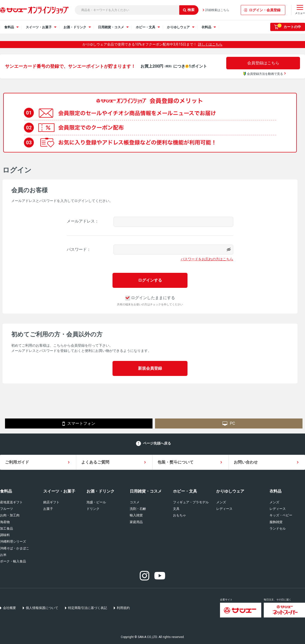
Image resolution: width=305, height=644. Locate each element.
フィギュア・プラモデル (191, 502)
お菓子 (48, 509)
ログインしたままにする (150, 298)
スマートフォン (79, 424)
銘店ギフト (51, 502)
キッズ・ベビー (281, 515)
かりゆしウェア (230, 491)
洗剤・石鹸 (138, 509)
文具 (176, 509)
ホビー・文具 (185, 491)
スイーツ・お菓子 (59, 491)
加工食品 (6, 528)
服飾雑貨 (276, 522)
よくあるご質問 (95, 462)
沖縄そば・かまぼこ (15, 548)
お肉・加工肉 (10, 515)
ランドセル (278, 528)
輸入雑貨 (136, 515)
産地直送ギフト (11, 502)
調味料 (5, 535)
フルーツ (6, 509)
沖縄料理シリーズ (13, 542)
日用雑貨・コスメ (146, 491)
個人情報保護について (42, 608)
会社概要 (9, 608)
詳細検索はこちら (217, 10)
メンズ (221, 502)
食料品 (6, 491)
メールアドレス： (83, 221)
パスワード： (79, 249)
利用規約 (123, 608)
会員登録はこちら (263, 63)
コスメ (135, 502)
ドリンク (93, 509)
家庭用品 (136, 522)
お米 (3, 555)
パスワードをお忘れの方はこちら (207, 259)
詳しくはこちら (210, 44)
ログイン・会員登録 (265, 10)
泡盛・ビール (96, 502)
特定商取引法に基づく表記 (87, 608)
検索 (189, 10)
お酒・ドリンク (100, 491)
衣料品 (275, 491)
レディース (224, 509)
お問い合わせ (246, 462)
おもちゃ (179, 515)
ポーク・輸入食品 (13, 561)
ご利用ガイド (17, 462)
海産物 (5, 522)
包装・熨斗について (175, 462)
